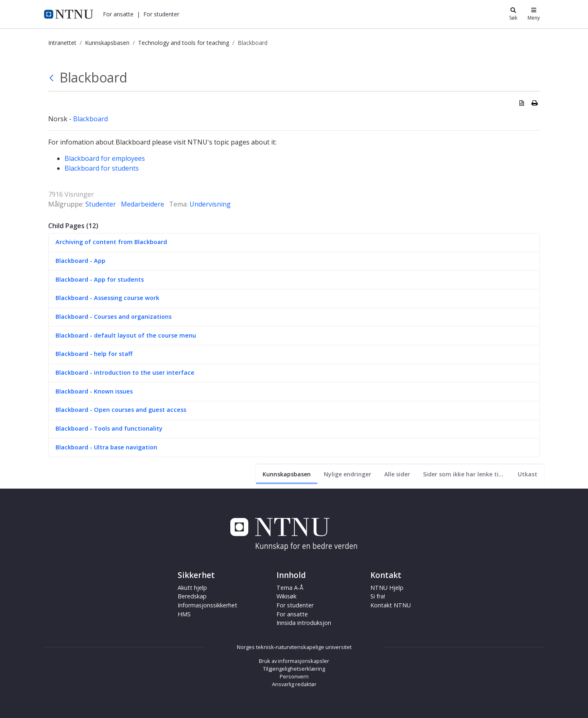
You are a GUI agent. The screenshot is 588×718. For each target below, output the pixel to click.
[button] (118, 14)
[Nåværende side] (287, 474)
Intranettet (62, 43)
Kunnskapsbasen (107, 43)
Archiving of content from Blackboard (111, 242)
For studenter (161, 14)
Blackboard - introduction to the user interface (125, 372)
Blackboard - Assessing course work (107, 298)
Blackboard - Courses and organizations (114, 317)
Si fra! (378, 596)
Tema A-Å (290, 588)
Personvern (294, 676)
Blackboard (90, 119)
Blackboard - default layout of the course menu (126, 335)
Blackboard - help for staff (94, 354)
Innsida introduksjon (304, 623)
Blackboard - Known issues (94, 391)
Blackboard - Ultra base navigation (106, 447)
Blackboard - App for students (100, 279)
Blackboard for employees (105, 158)
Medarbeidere (143, 204)
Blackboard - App (80, 261)
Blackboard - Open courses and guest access (121, 410)
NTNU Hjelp (387, 588)
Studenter (101, 204)
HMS (184, 614)
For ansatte (118, 14)
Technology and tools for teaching (184, 43)
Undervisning (210, 204)
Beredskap (192, 596)
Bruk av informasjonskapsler (294, 661)
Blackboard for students (102, 168)
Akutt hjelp (192, 588)
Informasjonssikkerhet (207, 605)
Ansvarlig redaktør (294, 684)
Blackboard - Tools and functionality (109, 428)
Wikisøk (286, 596)
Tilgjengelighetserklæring (294, 669)
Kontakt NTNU (391, 605)
